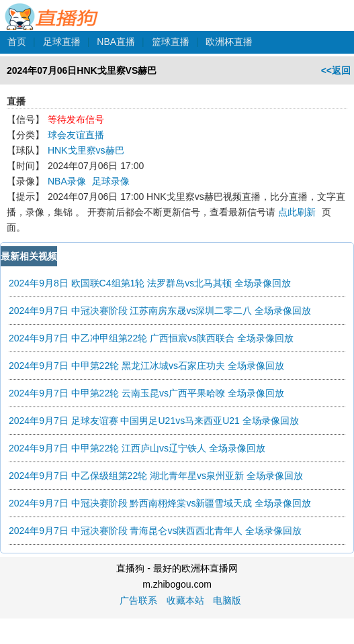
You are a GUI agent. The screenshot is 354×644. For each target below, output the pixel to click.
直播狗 (52, 9)
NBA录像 (67, 181)
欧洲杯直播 (229, 42)
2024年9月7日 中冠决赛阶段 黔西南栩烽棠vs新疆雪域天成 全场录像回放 (160, 503)
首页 (17, 42)
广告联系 (138, 600)
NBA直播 (116, 42)
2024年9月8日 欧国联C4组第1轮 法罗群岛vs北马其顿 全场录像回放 (150, 283)
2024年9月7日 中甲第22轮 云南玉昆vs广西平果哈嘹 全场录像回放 (146, 393)
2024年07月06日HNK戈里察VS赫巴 (82, 70)
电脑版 (227, 600)
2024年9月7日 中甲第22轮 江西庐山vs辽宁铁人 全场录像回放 (137, 448)
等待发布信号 (76, 119)
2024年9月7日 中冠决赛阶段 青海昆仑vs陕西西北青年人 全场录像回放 (155, 531)
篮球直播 (171, 42)
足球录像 (111, 181)
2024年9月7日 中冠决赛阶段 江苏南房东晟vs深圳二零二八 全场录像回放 (160, 311)
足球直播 (62, 42)
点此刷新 (297, 212)
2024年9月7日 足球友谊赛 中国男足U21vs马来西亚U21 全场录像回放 (154, 421)
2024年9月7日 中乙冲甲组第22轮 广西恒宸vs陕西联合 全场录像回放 (151, 338)
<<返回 (336, 70)
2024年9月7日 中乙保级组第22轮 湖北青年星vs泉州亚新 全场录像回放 (156, 476)
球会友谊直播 (76, 135)
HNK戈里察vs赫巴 (86, 150)
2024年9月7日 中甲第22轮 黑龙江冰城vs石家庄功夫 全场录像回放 (146, 366)
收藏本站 (185, 600)
